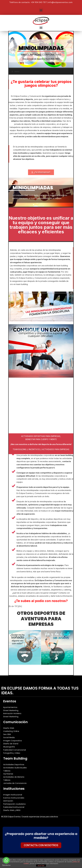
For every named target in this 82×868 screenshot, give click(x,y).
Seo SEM (7, 734)
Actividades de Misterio (14, 777)
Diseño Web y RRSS (12, 810)
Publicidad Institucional (14, 807)
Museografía (9, 747)
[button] (41, 10)
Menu (15, 72)
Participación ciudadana (14, 804)
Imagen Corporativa (13, 741)
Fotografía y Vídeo (12, 753)
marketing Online (11, 731)
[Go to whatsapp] (6, 860)
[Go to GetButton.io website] (6, 865)
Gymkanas (8, 774)
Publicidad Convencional (15, 750)
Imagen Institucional (13, 795)
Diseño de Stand (11, 744)
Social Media (9, 737)
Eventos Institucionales (14, 798)
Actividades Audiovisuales (15, 768)
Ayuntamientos (10, 707)
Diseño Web (9, 728)
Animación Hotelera (12, 713)
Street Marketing (11, 710)
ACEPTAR (41, 866)
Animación (8, 801)
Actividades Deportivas (14, 765)
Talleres (7, 771)
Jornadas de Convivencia (15, 783)
